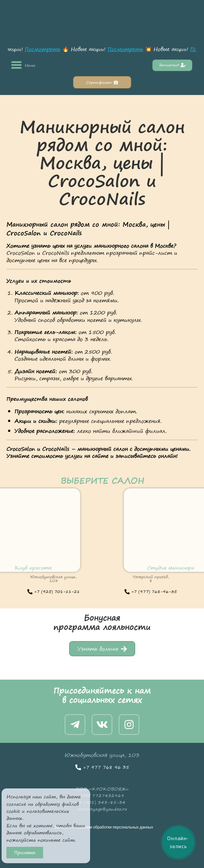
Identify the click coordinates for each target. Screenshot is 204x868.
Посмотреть (44, 49)
